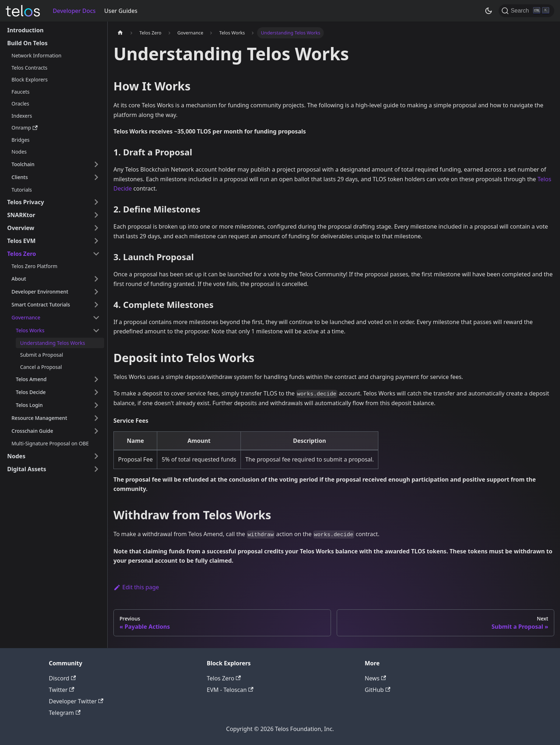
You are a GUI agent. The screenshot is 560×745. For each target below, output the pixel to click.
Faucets (20, 92)
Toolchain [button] (23, 164)
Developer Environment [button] (40, 292)
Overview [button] (21, 228)
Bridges (20, 140)
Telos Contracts (29, 68)
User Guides (121, 11)
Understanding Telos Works (53, 343)
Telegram (65, 713)
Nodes (19, 152)
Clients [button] (20, 177)
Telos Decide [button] (31, 392)
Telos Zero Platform (34, 266)
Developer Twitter (76, 701)
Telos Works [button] (30, 330)
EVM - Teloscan (230, 690)
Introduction (25, 30)
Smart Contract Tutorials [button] (41, 304)
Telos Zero (224, 678)
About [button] (19, 279)
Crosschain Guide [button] (32, 431)
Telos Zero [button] (22, 254)
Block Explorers (30, 79)
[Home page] (120, 33)
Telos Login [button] (29, 405)
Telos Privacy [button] (26, 202)
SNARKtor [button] (21, 215)
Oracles (20, 104)
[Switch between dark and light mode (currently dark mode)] (489, 11)
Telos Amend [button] (31, 379)
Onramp (25, 128)
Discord (62, 678)
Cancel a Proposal (41, 367)
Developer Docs (74, 11)
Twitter (62, 690)
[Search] (526, 11)
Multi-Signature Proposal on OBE (50, 443)
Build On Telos (27, 43)
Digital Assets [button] (27, 469)
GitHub (377, 690)
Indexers (22, 116)
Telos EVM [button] (21, 241)
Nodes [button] (16, 456)
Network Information (36, 55)
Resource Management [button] (39, 418)
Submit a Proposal (42, 355)
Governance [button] (26, 317)
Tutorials (22, 190)
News (375, 678)
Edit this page (136, 587)
